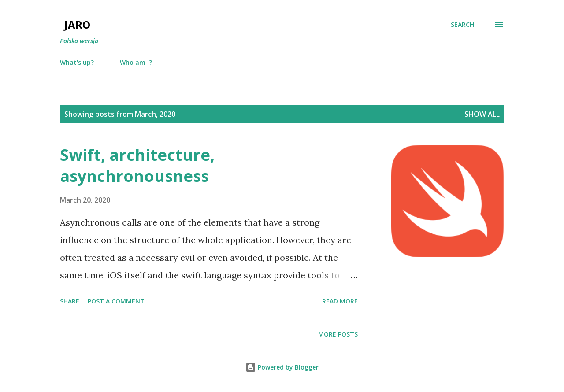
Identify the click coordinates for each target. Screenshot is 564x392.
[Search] (462, 25)
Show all (482, 114)
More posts (338, 334)
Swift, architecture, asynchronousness (137, 165)
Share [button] (70, 301)
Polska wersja (79, 41)
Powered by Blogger (282, 367)
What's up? (77, 62)
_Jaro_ (77, 24)
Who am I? (136, 62)
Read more (340, 301)
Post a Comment (116, 301)
